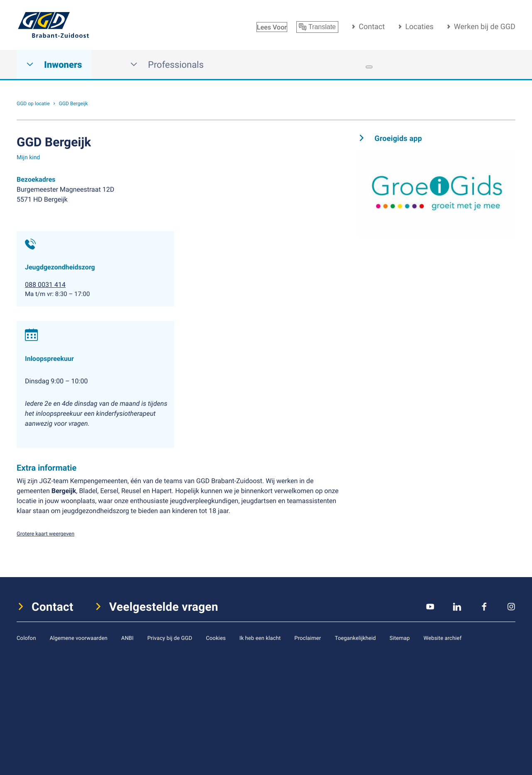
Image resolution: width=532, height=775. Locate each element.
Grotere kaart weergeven (46, 533)
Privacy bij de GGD (170, 638)
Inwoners (54, 65)
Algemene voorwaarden (78, 638)
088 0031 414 (45, 284)
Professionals (167, 65)
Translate (317, 27)
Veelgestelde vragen (164, 607)
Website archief (443, 638)
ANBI (128, 638)
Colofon (26, 638)
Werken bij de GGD (485, 27)
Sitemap (400, 638)
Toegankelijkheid (355, 638)
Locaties (419, 27)
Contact (372, 27)
